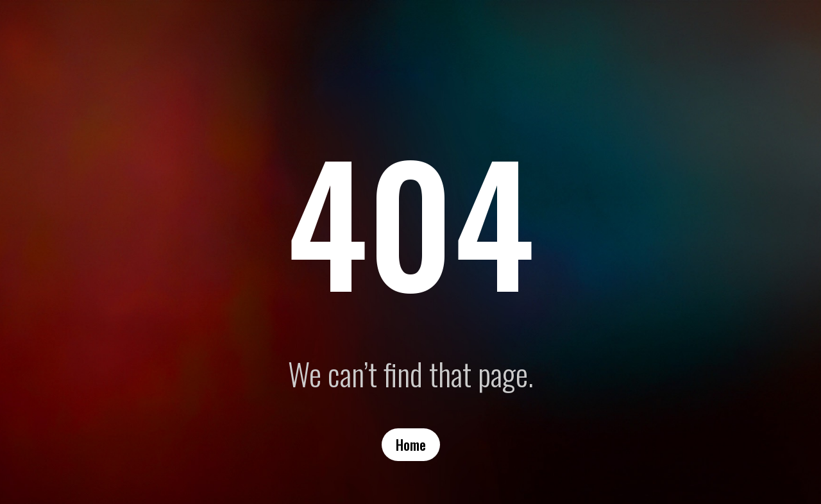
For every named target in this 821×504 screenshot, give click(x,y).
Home (411, 444)
